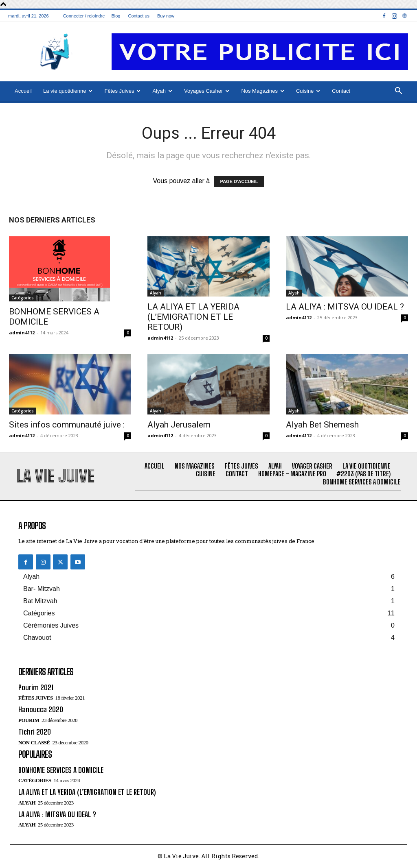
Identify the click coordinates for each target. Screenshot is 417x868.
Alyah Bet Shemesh (322, 425)
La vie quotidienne (68, 91)
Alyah (162, 91)
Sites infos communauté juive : (67, 425)
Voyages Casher (207, 91)
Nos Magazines (263, 91)
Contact (341, 91)
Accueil (23, 91)
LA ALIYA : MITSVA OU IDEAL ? (345, 307)
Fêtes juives (36, 698)
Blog (116, 16)
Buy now (166, 16)
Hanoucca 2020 (41, 709)
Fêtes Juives (122, 91)
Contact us (139, 16)
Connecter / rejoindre (84, 16)
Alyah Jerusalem (179, 425)
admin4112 (22, 333)
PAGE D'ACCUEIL (239, 181)
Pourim (29, 720)
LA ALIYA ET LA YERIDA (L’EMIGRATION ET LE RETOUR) (193, 317)
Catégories (23, 298)
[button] (398, 92)
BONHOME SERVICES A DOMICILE (61, 770)
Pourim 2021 (36, 687)
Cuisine (308, 91)
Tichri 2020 (35, 732)
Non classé (34, 743)
